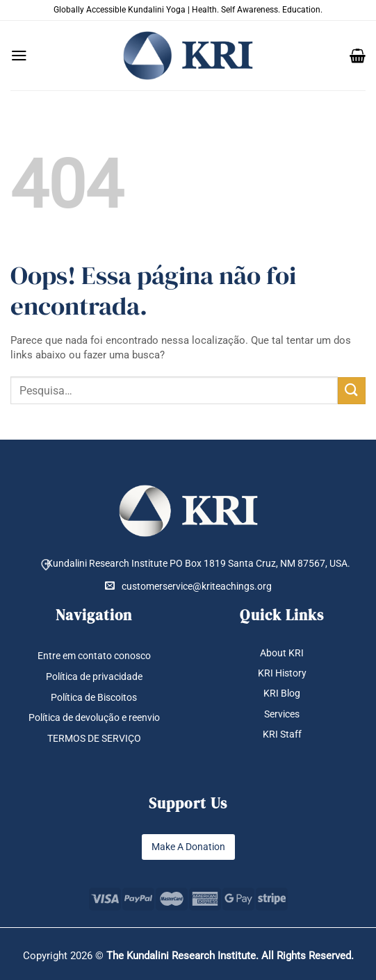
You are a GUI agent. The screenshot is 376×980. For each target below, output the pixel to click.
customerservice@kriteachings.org (188, 586)
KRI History (282, 673)
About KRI (282, 653)
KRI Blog (282, 694)
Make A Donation (188, 847)
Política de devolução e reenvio (94, 718)
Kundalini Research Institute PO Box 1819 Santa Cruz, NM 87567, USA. (198, 563)
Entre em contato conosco (94, 656)
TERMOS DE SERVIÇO (94, 738)
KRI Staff (282, 734)
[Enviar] (352, 391)
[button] (19, 56)
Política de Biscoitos (94, 697)
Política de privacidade (94, 676)
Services (282, 714)
